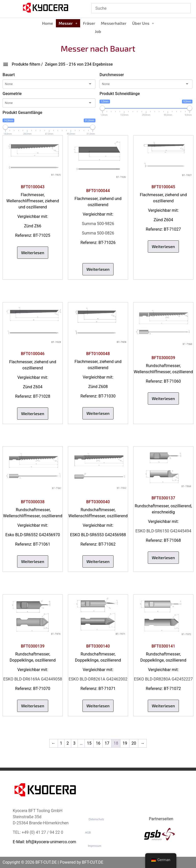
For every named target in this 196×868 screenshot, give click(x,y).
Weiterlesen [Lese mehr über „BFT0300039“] (163, 398)
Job (98, 31)
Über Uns (143, 23)
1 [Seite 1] (61, 743)
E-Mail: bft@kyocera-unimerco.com (44, 842)
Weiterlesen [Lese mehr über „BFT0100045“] (163, 246)
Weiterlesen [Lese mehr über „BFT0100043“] (33, 253)
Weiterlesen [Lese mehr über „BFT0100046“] (33, 413)
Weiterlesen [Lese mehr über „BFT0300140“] (98, 706)
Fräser (89, 23)
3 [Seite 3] (74, 743)
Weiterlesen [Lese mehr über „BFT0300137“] (163, 558)
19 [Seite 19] (125, 743)
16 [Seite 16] (98, 743)
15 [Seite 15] (89, 743)
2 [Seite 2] (68, 743)
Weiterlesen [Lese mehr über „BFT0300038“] (33, 561)
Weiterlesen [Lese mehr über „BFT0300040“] (98, 561)
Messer (68, 23)
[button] (68, 23)
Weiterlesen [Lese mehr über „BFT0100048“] (98, 413)
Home (48, 23)
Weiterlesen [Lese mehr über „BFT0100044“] (98, 269)
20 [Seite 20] (134, 743)
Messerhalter (114, 23)
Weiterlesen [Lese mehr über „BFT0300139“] (33, 706)
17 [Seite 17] (107, 743)
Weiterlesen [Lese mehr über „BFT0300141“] (163, 706)
